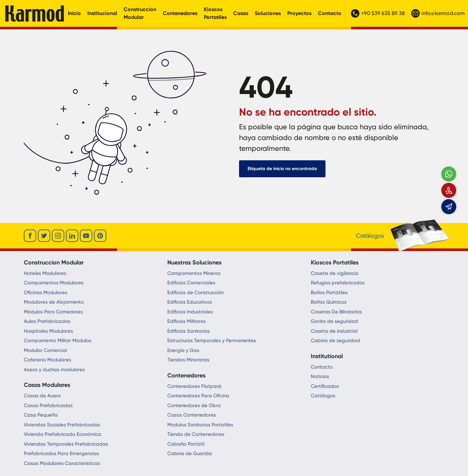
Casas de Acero (42, 396)
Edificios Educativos (190, 302)
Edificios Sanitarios (189, 331)
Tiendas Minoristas (188, 360)
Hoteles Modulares (45, 273)
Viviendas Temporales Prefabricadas (66, 444)
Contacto (330, 13)
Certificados (325, 386)
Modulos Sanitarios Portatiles (200, 425)
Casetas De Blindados (336, 312)
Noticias (320, 376)
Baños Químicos (329, 302)
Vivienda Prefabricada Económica (63, 434)
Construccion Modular (140, 13)
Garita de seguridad (334, 321)
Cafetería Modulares (47, 360)
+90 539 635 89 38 (378, 13)
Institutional (327, 356)
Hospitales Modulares (48, 331)
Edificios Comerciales (191, 283)
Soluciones (268, 13)
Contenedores (180, 13)
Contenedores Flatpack (195, 386)
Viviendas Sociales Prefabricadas (62, 425)
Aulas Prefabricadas (47, 321)
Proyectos (299, 13)
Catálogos (323, 396)
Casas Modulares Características (62, 463)
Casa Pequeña (41, 415)
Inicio (74, 13)
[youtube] (86, 236)
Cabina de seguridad (335, 341)
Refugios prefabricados (338, 283)
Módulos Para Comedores (53, 312)
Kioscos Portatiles (215, 13)
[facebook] (30, 236)
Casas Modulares (47, 385)
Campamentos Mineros (194, 273)
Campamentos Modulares (54, 283)
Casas (241, 13)
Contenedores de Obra (194, 405)
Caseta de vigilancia (335, 273)
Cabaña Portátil (186, 444)
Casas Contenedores (192, 415)
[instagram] (58, 236)
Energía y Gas (183, 350)
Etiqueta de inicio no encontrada (282, 169)
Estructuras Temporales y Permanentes (212, 341)
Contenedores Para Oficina (198, 396)
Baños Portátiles (329, 293)
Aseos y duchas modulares (54, 370)
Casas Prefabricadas (48, 405)
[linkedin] (72, 236)
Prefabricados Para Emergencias (61, 453)
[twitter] (44, 236)
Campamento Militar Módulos (58, 341)
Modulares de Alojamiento (54, 302)
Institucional (102, 13)
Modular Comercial (45, 350)
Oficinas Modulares (45, 293)
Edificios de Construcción (196, 293)
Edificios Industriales (190, 312)
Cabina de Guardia (190, 453)
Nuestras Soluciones (194, 262)
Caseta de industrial (334, 331)
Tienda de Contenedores (196, 434)
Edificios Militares (187, 321)
